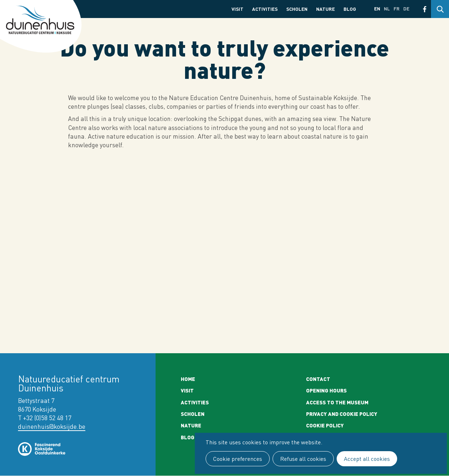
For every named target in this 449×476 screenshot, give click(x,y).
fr (397, 8)
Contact (318, 379)
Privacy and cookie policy (342, 414)
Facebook (425, 9)
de (406, 8)
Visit (237, 9)
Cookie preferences (238, 459)
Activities (265, 9)
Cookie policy (325, 425)
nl (387, 8)
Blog (350, 9)
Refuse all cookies (303, 459)
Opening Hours (326, 390)
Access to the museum (337, 402)
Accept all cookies (367, 459)
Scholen (297, 9)
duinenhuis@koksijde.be (52, 426)
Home (188, 379)
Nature (325, 9)
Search (440, 9)
